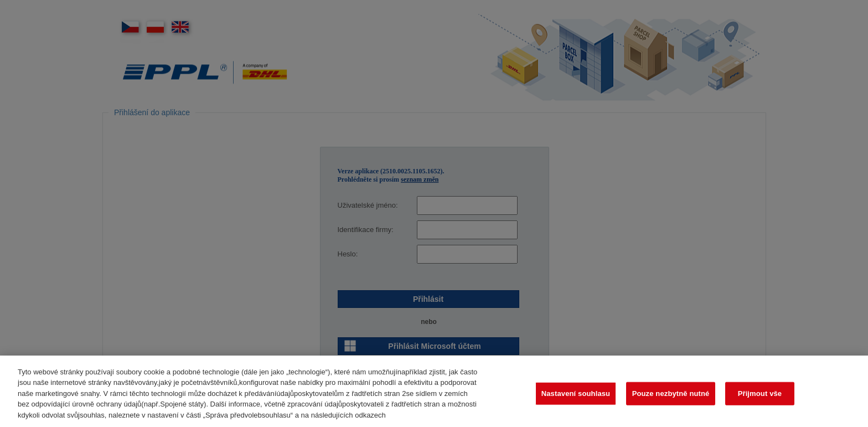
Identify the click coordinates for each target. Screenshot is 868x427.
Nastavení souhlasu (576, 397)
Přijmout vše (760, 397)
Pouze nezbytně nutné (671, 397)
